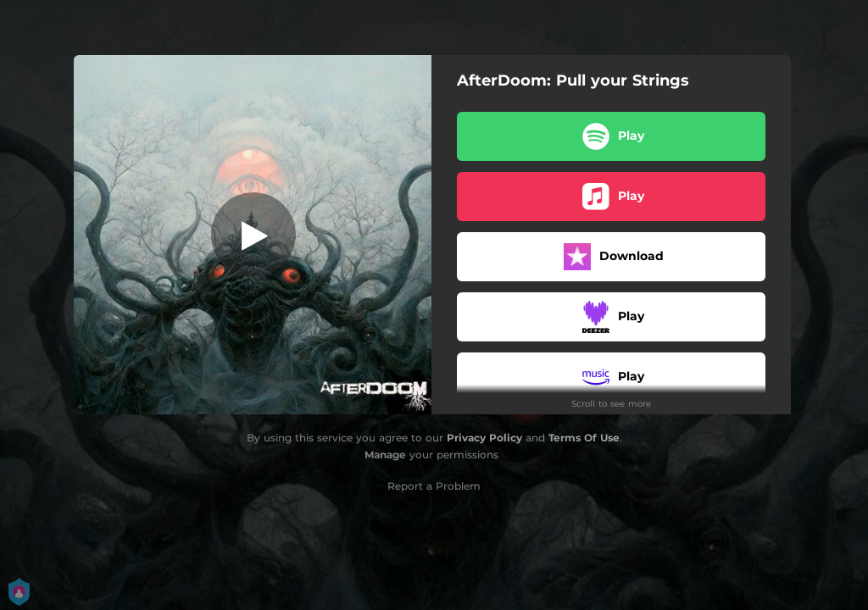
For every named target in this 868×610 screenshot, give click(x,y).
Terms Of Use (584, 438)
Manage (385, 455)
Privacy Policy (484, 438)
